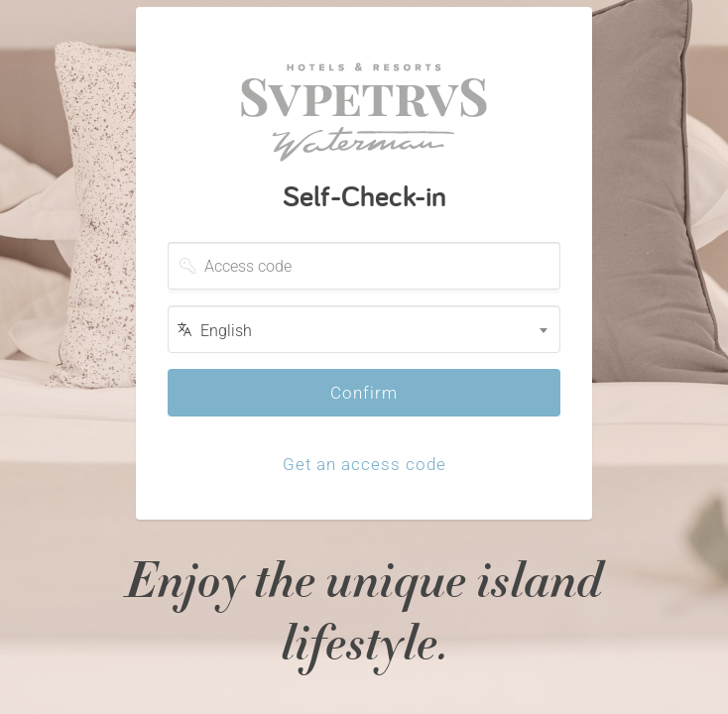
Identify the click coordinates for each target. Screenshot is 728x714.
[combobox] (364, 329)
